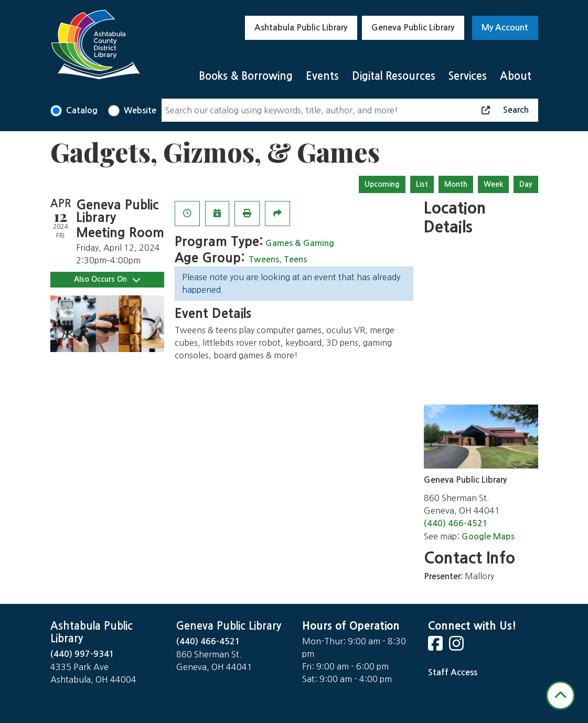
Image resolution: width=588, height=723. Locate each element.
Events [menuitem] (322, 76)
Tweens (264, 259)
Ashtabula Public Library (301, 28)
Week (493, 184)
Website (140, 110)
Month (456, 184)
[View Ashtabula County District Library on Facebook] (436, 647)
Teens (295, 259)
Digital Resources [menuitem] (394, 76)
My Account (505, 28)
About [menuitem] (516, 76)
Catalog (82, 110)
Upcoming (382, 184)
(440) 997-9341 (82, 654)
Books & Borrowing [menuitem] (246, 76)
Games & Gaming (300, 243)
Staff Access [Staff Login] (453, 672)
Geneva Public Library (413, 28)
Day (526, 184)
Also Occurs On (107, 279)
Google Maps (488, 536)
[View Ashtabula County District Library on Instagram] (457, 647)
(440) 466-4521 (456, 523)
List (422, 184)
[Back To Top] (560, 695)
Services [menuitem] (468, 76)
